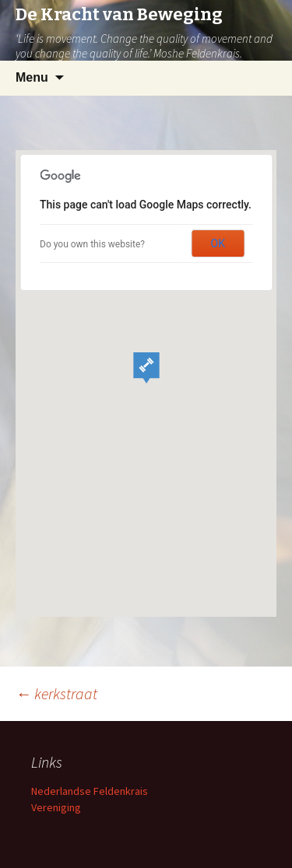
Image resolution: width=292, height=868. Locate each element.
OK (218, 243)
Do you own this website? (92, 244)
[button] (146, 368)
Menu (32, 77)
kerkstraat (56, 693)
